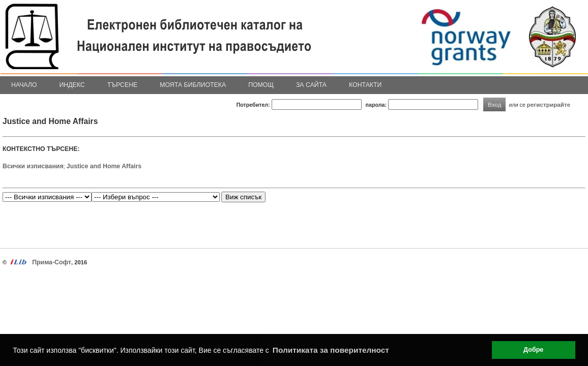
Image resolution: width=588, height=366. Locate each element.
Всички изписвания (33, 166)
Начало (24, 85)
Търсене (123, 85)
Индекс (72, 85)
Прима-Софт (52, 262)
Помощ (261, 85)
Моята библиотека (193, 85)
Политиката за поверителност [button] (331, 350)
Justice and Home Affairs (104, 166)
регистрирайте (549, 104)
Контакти (365, 85)
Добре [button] (533, 350)
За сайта (311, 85)
